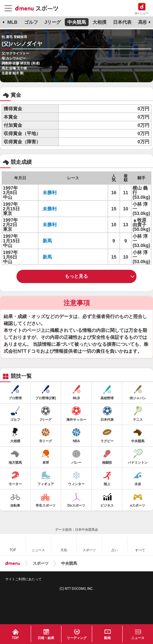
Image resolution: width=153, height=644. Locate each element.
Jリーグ (53, 22)
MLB (12, 22)
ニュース (138, 638)
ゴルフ (31, 22)
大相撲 (99, 22)
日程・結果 (46, 638)
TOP (15, 638)
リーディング (77, 638)
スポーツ (41, 563)
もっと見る (76, 276)
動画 (107, 638)
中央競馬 (77, 22)
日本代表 (122, 22)
